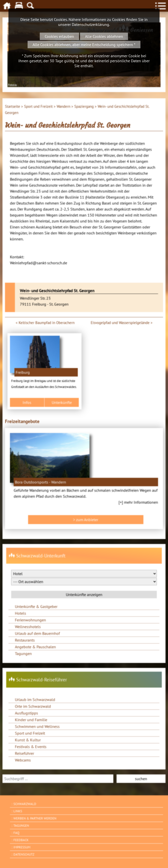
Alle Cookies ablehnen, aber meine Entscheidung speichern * (84, 45)
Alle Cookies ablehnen (104, 36)
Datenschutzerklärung (90, 24)
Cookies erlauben (59, 36)
